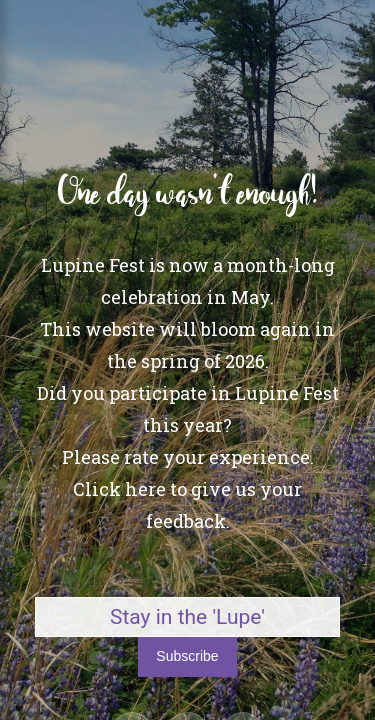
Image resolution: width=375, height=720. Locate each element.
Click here (119, 489)
